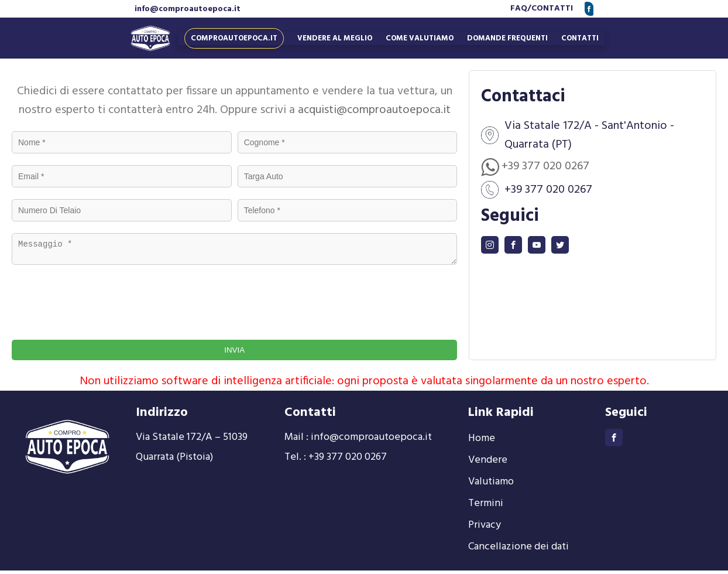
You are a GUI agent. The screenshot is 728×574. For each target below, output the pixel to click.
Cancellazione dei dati (518, 550)
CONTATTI (552, 8)
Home (482, 442)
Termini (486, 507)
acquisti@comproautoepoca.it (374, 110)
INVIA (234, 353)
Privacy (485, 529)
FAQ (519, 8)
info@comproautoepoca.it (188, 9)
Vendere (488, 464)
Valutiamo (491, 485)
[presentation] (112, 303)
